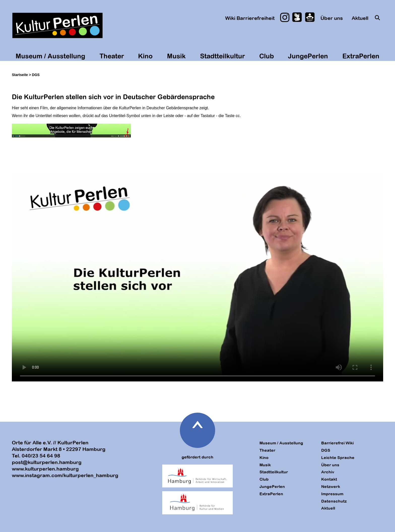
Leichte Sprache (338, 457)
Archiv (328, 472)
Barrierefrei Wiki (337, 443)
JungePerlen (308, 56)
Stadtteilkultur (222, 56)
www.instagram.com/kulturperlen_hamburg (65, 475)
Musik (176, 56)
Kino (145, 56)
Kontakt (329, 479)
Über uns (332, 18)
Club (267, 56)
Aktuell (360, 18)
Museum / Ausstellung (50, 56)
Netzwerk (331, 486)
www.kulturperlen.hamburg (45, 469)
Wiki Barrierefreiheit (250, 18)
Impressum (332, 494)
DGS (326, 450)
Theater (112, 56)
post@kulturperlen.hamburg (47, 462)
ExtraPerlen (361, 56)
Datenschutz (334, 501)
